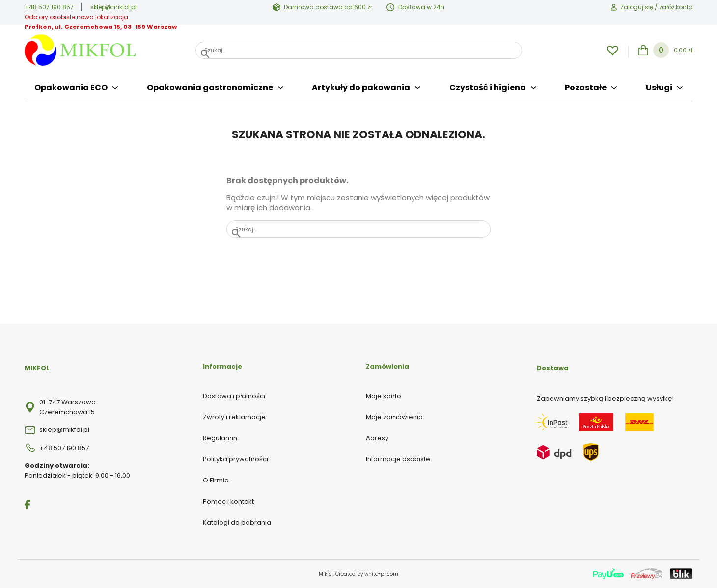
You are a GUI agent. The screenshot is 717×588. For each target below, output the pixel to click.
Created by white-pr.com (367, 574)
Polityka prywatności (235, 459)
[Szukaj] (359, 50)
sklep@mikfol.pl (113, 7)
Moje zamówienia (394, 417)
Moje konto (384, 396)
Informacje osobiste (398, 459)
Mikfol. (327, 574)
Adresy (377, 438)
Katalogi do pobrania (237, 522)
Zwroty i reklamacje (234, 417)
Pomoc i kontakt (228, 501)
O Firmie (216, 480)
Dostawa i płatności (234, 396)
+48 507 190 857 (49, 7)
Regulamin (220, 438)
